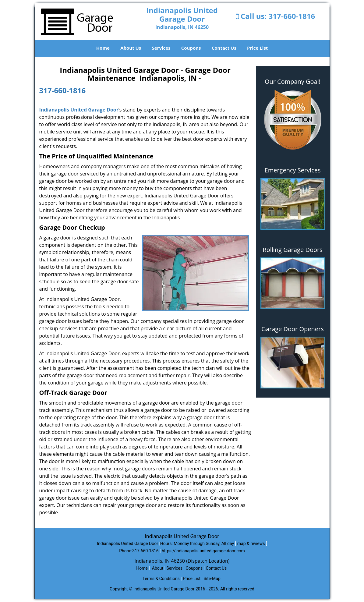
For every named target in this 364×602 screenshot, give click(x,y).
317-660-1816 (292, 16)
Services (161, 48)
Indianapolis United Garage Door (79, 110)
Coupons (191, 48)
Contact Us (224, 48)
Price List (257, 48)
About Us (131, 48)
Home (103, 48)
